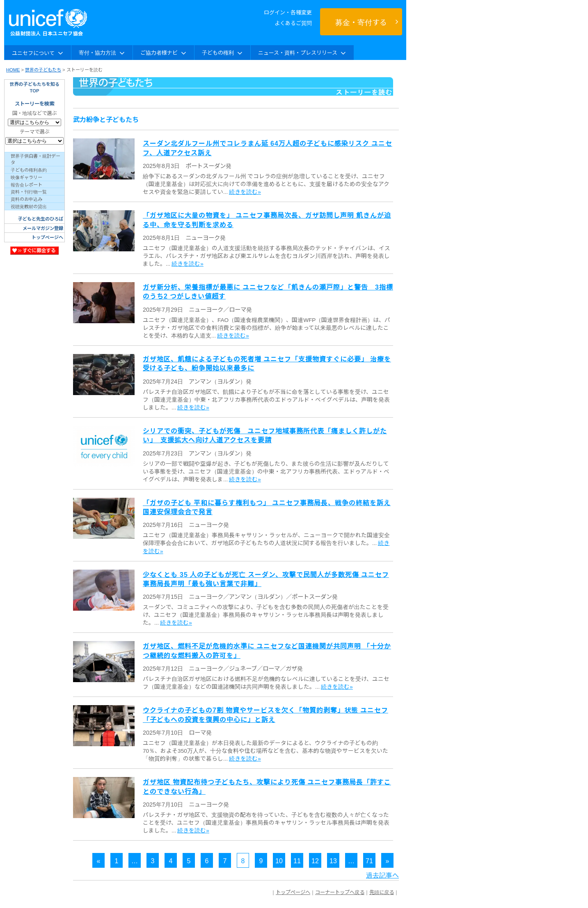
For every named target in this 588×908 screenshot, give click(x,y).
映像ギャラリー (26, 177)
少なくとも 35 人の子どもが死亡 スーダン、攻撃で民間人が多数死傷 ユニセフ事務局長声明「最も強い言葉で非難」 (266, 579)
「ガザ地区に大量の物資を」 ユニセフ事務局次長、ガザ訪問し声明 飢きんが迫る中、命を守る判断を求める (267, 219)
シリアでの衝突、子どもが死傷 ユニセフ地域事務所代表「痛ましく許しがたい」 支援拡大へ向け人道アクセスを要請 (265, 435)
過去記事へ (382, 875)
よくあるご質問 (293, 23)
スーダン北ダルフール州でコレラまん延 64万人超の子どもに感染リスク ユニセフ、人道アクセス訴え (268, 147)
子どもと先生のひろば (41, 218)
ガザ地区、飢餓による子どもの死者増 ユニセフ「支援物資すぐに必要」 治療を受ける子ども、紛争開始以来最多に (267, 363)
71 (369, 860)
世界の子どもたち (43, 69)
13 (333, 860)
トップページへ (47, 237)
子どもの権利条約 (29, 170)
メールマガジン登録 (43, 228)
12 (315, 860)
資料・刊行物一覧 (29, 191)
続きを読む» (245, 191)
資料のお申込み (26, 199)
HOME (13, 69)
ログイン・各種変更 (288, 12)
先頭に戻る (382, 892)
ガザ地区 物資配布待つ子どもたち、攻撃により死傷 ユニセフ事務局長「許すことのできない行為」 (267, 786)
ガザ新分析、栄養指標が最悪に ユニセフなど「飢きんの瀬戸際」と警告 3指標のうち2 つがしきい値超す (268, 291)
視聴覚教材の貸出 (29, 206)
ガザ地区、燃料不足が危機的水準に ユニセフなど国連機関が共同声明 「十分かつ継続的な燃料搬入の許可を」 (267, 650)
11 (297, 860)
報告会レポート (26, 184)
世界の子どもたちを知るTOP (34, 87)
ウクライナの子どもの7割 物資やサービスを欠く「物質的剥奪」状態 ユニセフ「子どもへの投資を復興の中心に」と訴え (265, 714)
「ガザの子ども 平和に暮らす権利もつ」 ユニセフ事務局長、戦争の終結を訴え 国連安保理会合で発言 (267, 507)
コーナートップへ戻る (340, 892)
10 (279, 860)
